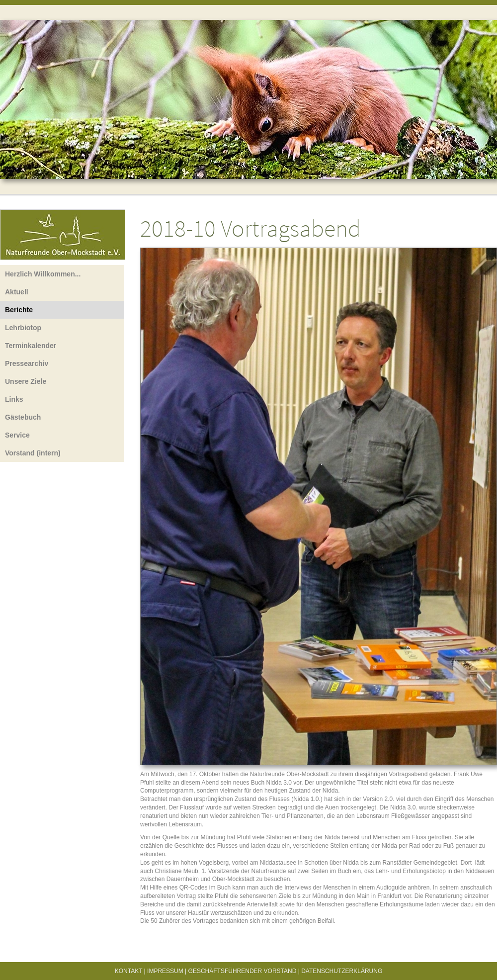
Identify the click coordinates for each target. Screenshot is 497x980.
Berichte (19, 310)
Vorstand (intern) (33, 453)
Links (14, 399)
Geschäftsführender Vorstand (243, 971)
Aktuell (17, 292)
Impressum (165, 971)
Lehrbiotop (23, 328)
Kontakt (129, 971)
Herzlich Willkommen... (43, 274)
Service (17, 435)
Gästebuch (23, 417)
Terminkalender (31, 346)
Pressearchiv (27, 363)
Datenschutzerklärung (342, 971)
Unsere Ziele (26, 381)
